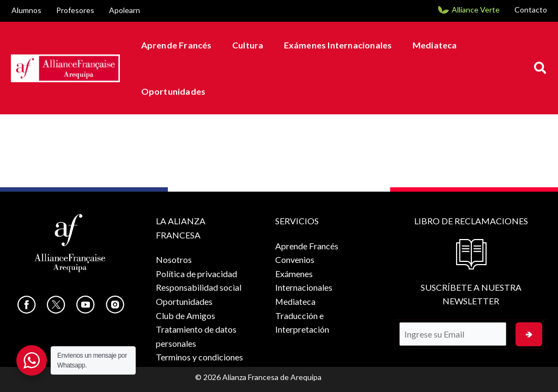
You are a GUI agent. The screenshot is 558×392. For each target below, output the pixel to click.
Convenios (295, 259)
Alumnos (26, 10)
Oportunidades (172, 91)
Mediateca (424, 45)
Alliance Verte (476, 10)
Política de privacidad (196, 274)
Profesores (75, 10)
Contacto (531, 10)
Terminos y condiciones (199, 357)
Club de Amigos (186, 316)
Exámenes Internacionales (330, 45)
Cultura (243, 45)
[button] (541, 68)
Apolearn (125, 10)
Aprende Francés (175, 45)
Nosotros (174, 259)
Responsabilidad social (199, 287)
